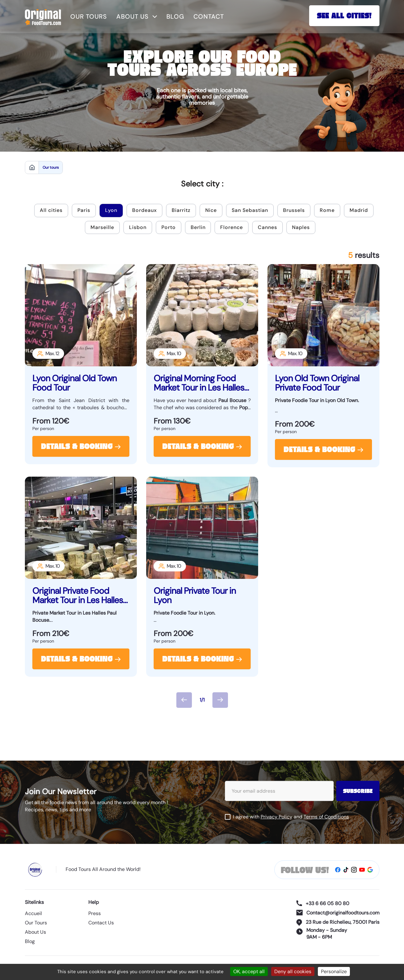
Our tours (89, 16)
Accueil (33, 914)
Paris (84, 210)
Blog (175, 16)
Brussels (294, 210)
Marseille (102, 227)
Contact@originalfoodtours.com (338, 913)
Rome (327, 210)
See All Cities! (344, 16)
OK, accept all (249, 971)
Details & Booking (81, 447)
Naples (301, 227)
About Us (35, 932)
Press (95, 914)
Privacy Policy (276, 817)
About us (137, 16)
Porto (169, 227)
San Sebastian (250, 210)
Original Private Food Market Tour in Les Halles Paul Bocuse (78, 596)
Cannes (268, 227)
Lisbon (138, 227)
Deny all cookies (293, 971)
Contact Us (101, 923)
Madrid (359, 210)
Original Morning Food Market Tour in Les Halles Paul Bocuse (199, 383)
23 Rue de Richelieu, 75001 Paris (338, 922)
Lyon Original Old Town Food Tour (74, 383)
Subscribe (358, 792)
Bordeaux (144, 210)
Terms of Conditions (326, 817)
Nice (211, 210)
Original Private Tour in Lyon (195, 596)
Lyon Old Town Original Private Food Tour (317, 383)
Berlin (198, 227)
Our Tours (36, 923)
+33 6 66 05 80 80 (323, 903)
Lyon (111, 210)
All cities (51, 210)
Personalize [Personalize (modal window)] (334, 971)
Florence (232, 227)
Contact (209, 16)
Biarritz (181, 210)
